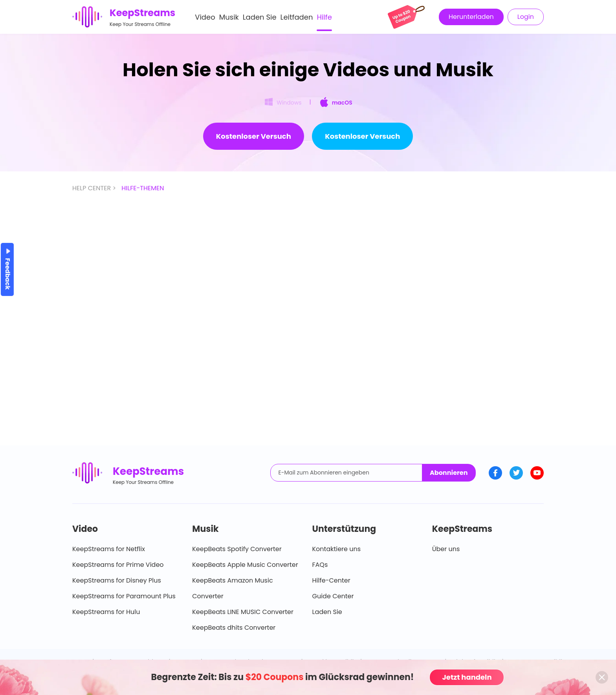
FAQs (320, 565)
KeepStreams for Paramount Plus (124, 596)
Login (526, 17)
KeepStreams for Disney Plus (117, 580)
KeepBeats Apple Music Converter (245, 565)
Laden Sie (260, 17)
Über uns (446, 549)
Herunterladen (471, 17)
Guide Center (333, 596)
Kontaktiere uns (337, 549)
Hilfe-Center (331, 580)
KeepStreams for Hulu (106, 612)
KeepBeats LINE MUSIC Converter (243, 612)
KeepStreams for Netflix (109, 549)
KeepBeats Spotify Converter (237, 549)
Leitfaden (297, 17)
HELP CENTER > (95, 188)
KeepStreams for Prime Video (118, 565)
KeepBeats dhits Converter (234, 628)
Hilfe (324, 17)
